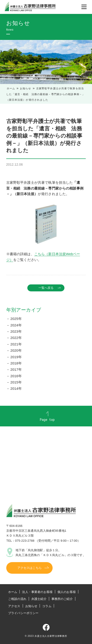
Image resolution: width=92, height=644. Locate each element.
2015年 (16, 382)
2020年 (16, 350)
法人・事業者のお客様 (37, 592)
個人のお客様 (67, 592)
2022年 (16, 338)
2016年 (16, 376)
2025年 (16, 319)
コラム (47, 606)
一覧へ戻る (46, 288)
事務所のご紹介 (62, 599)
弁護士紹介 (39, 599)
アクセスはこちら (30, 568)
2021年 (16, 344)
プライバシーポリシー (23, 613)
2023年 (16, 331)
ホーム (11, 88)
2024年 (16, 325)
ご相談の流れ (17, 599)
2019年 (16, 357)
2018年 (16, 363)
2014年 (16, 388)
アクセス (14, 606)
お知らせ (26, 88)
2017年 (16, 369)
